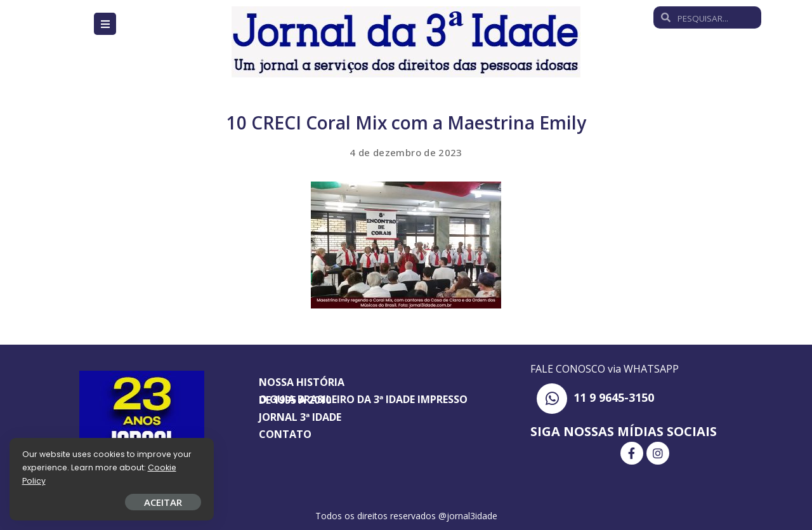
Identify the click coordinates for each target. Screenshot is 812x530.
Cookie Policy (49, 481)
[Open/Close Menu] (105, 24)
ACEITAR (149, 502)
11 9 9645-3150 (614, 397)
